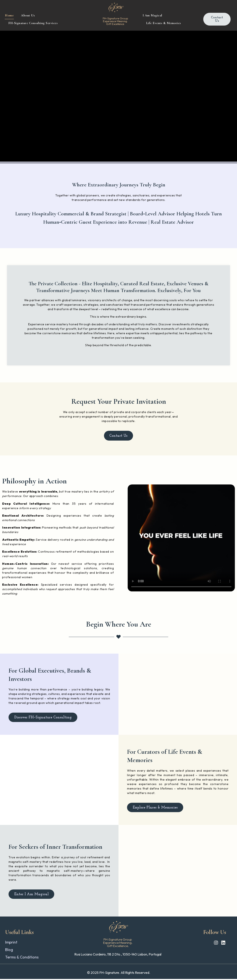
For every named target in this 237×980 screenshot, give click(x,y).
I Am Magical (152, 15)
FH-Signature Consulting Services (33, 23)
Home (9, 15)
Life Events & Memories (164, 23)
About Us (28, 15)
